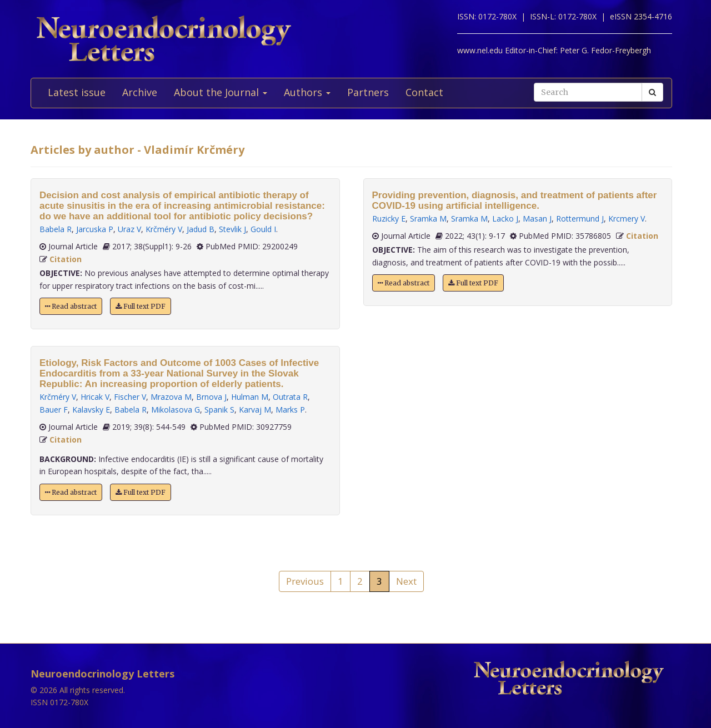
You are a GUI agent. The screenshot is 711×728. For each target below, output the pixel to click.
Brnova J (211, 397)
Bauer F (54, 410)
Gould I (263, 229)
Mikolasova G (176, 410)
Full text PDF (141, 306)
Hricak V (95, 397)
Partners (368, 92)
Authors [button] (307, 92)
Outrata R (290, 397)
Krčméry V (164, 229)
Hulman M (250, 397)
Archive (140, 92)
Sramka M (428, 219)
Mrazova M (171, 397)
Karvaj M (255, 410)
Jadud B (201, 229)
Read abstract (71, 306)
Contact (424, 92)
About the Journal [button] (221, 92)
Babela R (56, 229)
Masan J (537, 219)
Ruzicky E (389, 219)
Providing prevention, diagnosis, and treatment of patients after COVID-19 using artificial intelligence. (515, 200)
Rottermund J (580, 219)
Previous (305, 581)
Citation (66, 259)
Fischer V (130, 397)
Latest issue (77, 92)
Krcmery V (627, 219)
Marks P (290, 410)
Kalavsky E (91, 410)
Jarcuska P (95, 229)
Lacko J (505, 219)
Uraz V (129, 229)
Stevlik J (232, 229)
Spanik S (219, 410)
